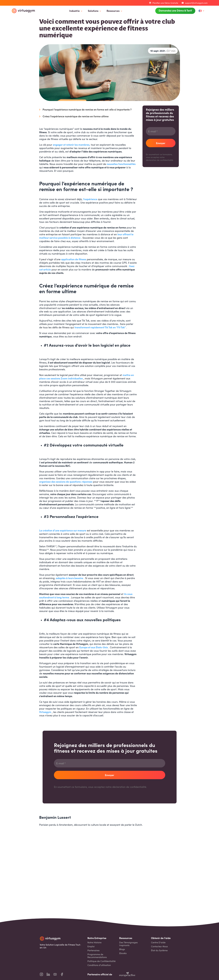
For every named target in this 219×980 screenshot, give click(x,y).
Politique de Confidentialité (101, 961)
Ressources (113, 11)
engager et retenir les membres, (71, 145)
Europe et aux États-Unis (94, 647)
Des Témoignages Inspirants (128, 944)
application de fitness (74, 259)
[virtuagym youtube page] (57, 974)
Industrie (74, 11)
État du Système (159, 950)
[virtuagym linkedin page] (50, 974)
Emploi (91, 946)
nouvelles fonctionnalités (121, 164)
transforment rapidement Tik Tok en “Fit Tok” (100, 327)
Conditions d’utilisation (99, 965)
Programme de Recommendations (97, 956)
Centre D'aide (158, 942)
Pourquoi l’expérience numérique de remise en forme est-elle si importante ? (87, 109)
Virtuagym (45, 712)
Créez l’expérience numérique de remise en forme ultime (76, 116)
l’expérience (90, 199)
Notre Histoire (94, 942)
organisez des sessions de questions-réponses (66, 482)
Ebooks (123, 953)
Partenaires (93, 950)
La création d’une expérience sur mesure (63, 530)
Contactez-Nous (159, 946)
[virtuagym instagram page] (43, 974)
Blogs (122, 949)
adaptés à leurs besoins (69, 578)
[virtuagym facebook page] (64, 974)
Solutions (93, 11)
